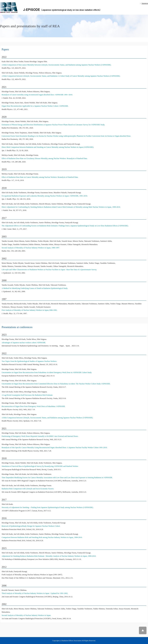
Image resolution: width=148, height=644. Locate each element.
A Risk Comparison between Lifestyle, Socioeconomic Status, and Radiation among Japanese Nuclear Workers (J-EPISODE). (47, 418)
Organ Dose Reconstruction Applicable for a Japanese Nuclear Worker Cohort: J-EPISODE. (35, 106)
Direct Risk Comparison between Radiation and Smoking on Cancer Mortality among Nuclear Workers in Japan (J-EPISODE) (48, 147)
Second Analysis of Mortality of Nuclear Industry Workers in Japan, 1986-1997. (31, 248)
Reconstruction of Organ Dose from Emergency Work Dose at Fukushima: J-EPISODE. (34, 406)
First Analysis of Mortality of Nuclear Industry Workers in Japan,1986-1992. (29, 310)
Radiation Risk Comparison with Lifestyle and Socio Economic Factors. (28, 489)
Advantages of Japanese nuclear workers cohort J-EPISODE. (24, 343)
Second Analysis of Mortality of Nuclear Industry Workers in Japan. (26, 615)
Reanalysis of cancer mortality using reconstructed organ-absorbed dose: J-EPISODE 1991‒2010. (37, 95)
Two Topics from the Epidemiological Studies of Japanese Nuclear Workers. (29, 361)
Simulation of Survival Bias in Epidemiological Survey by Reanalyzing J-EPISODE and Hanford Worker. (40, 466)
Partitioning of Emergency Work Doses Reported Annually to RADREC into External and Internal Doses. (40, 436)
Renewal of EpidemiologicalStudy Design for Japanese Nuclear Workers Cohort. (31, 526)
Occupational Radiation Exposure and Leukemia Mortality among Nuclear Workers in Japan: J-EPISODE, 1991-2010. (45, 196)
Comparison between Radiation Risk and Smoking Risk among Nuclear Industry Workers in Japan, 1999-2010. (42, 537)
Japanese (145, 3)
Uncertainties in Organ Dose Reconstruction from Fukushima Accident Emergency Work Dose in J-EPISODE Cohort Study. (47, 372)
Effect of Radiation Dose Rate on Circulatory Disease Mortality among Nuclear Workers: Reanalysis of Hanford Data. (45, 158)
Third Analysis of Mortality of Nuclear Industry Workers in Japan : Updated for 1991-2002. (35, 593)
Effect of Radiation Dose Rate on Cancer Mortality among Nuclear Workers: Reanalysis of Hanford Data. (40, 177)
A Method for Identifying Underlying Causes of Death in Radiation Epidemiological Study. (35, 288)
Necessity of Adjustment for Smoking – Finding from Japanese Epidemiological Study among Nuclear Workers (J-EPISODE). (48, 507)
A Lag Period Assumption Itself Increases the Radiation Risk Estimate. (27, 395)
